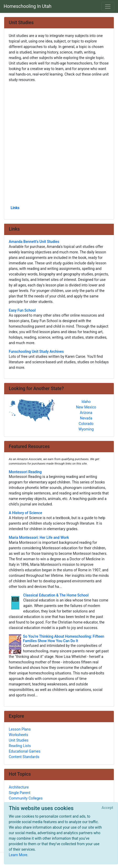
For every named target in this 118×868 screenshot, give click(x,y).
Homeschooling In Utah (28, 6)
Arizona (86, 413)
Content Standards (24, 757)
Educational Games (25, 751)
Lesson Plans (20, 729)
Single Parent (20, 793)
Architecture (19, 787)
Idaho (86, 402)
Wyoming (86, 429)
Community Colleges (26, 798)
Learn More (18, 855)
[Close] (107, 808)
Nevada (86, 418)
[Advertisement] (59, 143)
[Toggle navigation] (108, 6)
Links (15, 208)
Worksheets (19, 735)
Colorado (86, 424)
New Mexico (86, 407)
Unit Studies (19, 740)
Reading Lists (20, 746)
